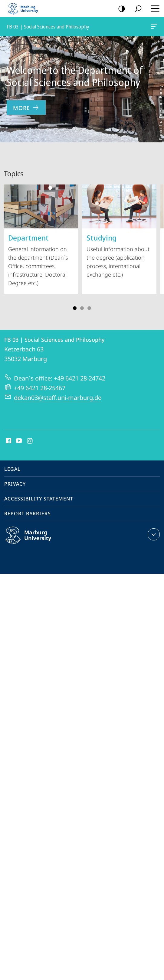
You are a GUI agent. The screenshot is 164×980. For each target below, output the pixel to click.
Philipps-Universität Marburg (35, 540)
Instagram (30, 441)
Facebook (8, 441)
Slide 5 (89, 308)
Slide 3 (82, 308)
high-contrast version (120, 9)
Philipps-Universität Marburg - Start (26, 8)
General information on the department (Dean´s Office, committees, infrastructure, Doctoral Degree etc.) (41, 236)
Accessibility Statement (39, 499)
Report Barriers (28, 513)
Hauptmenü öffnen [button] (153, 8)
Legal (12, 469)
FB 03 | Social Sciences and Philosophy (153, 28)
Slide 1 (75, 308)
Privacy (15, 484)
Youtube (18, 441)
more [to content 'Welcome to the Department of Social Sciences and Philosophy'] (26, 108)
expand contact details (153, 534)
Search (136, 9)
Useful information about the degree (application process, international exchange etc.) (119, 231)
